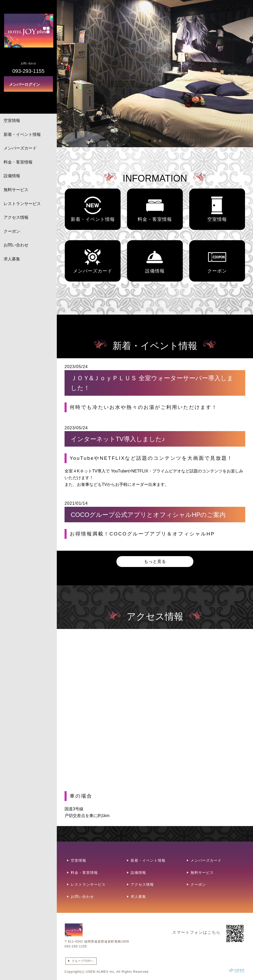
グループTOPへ (83, 961)
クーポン (12, 231)
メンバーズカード (20, 148)
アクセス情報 (16, 217)
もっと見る (155, 561)
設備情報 (12, 176)
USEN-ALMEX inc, (101, 972)
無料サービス (16, 190)
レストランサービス (22, 204)
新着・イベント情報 (22, 134)
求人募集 (12, 259)
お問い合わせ (16, 245)
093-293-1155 (76, 946)
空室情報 (12, 120)
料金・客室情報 (18, 162)
